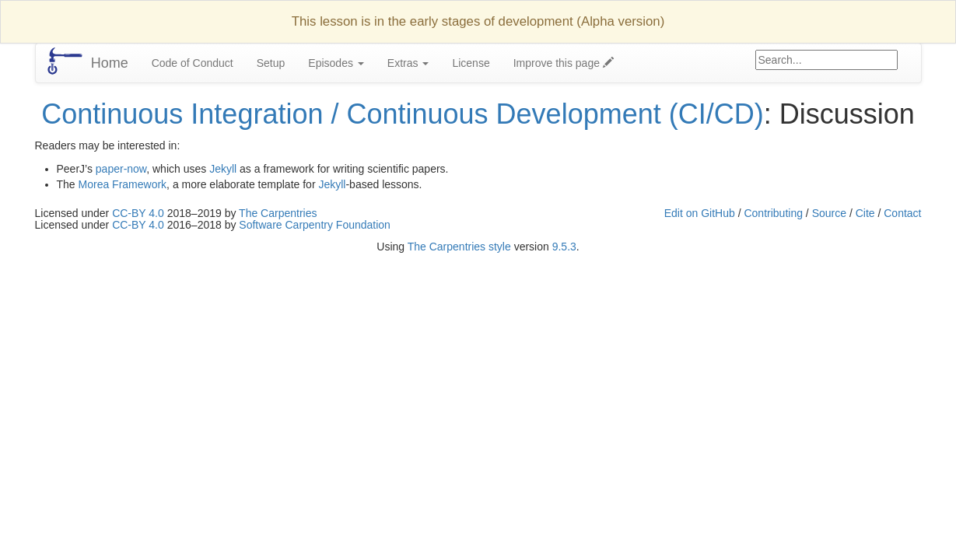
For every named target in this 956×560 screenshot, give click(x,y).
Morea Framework (123, 184)
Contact (902, 213)
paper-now (121, 169)
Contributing (773, 213)
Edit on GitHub (700, 213)
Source (829, 213)
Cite (865, 213)
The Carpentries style (459, 247)
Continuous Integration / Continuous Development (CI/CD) (402, 114)
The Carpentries (278, 213)
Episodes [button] (336, 63)
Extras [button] (408, 63)
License (471, 63)
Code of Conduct (193, 63)
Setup (271, 63)
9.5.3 (564, 247)
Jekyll (223, 169)
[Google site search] (826, 60)
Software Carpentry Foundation (315, 225)
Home (110, 63)
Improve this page (564, 63)
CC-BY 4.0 (138, 213)
